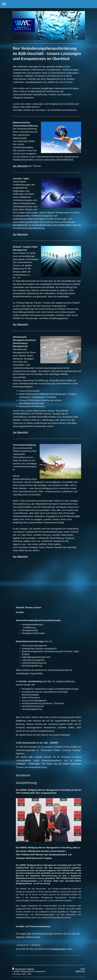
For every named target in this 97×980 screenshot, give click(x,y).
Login (83, 969)
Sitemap (30, 969)
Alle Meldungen (23, 775)
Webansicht (80, 971)
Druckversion (19, 969)
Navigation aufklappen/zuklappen (48, 4)
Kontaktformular (58, 949)
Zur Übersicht (20, 166)
